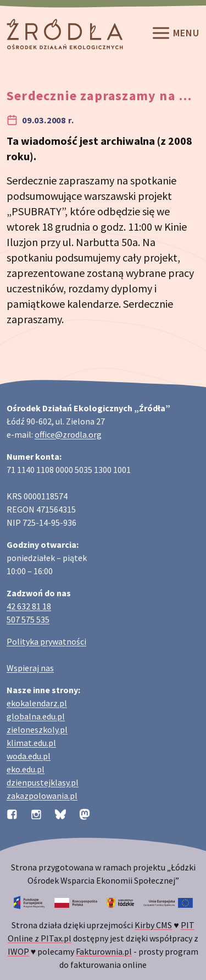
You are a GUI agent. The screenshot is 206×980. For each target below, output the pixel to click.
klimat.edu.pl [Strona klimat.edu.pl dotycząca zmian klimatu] (31, 743)
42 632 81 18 (29, 606)
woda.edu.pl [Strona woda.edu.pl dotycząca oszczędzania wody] (29, 756)
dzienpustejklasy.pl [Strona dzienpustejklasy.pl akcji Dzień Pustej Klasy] (43, 782)
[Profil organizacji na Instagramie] (36, 813)
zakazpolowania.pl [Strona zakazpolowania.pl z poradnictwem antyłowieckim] (42, 796)
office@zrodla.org (68, 434)
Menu (175, 34)
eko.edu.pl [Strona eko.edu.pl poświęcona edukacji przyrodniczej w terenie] (26, 769)
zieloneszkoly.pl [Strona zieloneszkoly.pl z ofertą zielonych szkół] (37, 729)
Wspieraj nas (30, 668)
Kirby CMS (153, 925)
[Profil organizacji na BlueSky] (60, 813)
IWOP (18, 951)
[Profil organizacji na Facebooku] (12, 813)
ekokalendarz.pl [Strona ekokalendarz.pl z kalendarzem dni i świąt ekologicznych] (37, 703)
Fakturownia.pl (104, 951)
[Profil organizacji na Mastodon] (85, 813)
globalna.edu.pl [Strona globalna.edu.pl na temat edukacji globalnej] (36, 716)
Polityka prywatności (46, 641)
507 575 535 (28, 619)
